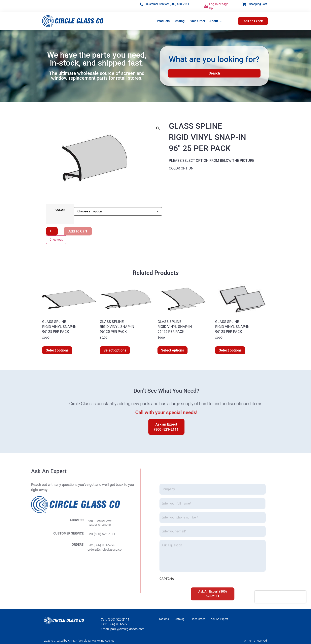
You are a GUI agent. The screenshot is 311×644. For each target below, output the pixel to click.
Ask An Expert (219, 619)
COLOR (60, 210)
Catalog (179, 21)
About (216, 21)
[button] (158, 128)
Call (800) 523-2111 (16, 534)
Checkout (56, 240)
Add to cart (78, 231)
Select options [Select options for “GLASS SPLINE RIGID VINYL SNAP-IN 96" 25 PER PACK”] (57, 350)
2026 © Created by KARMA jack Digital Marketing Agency (79, 641)
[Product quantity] (52, 231)
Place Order (197, 21)
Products (163, 21)
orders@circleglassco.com (21, 550)
